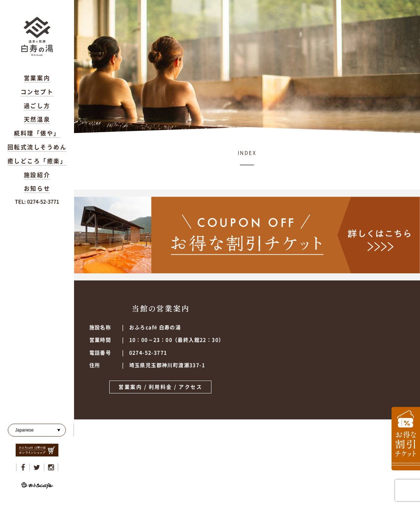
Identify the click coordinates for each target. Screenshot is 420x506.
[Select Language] (37, 430)
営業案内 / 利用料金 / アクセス (160, 387)
